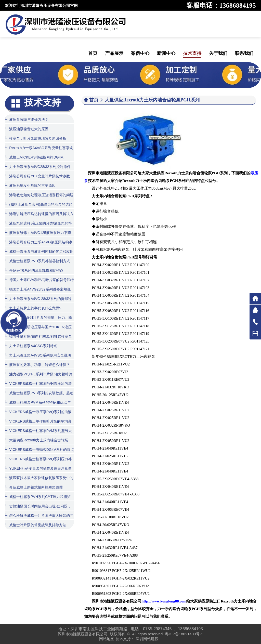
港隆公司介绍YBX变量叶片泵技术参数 (37, 176)
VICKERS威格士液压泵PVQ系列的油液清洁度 (38, 416)
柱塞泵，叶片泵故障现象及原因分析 (36, 138)
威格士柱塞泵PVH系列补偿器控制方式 (38, 261)
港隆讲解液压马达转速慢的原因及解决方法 (39, 218)
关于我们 (218, 53)
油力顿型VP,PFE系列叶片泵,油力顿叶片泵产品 (39, 378)
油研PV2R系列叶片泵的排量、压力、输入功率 (39, 321)
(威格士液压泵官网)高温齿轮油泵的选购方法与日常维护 (39, 208)
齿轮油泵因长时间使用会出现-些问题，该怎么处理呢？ (38, 510)
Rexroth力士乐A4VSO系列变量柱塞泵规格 (39, 152)
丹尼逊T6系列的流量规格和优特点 (34, 270)
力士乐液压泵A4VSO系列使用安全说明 (38, 355)
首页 (93, 53)
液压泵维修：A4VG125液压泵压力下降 (38, 233)
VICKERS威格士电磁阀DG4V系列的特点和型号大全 (40, 453)
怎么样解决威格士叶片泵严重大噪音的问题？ (39, 519)
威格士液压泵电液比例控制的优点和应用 (39, 251)
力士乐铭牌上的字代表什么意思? (33, 308)
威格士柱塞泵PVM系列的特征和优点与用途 (38, 406)
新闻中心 (166, 53)
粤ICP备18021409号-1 (184, 634)
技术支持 (192, 53)
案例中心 (140, 53)
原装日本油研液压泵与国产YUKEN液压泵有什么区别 (38, 331)
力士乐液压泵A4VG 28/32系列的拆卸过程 (38, 302)
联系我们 (244, 53)
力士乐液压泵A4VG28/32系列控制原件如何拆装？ (38, 170)
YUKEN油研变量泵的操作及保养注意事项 (38, 472)
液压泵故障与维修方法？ (27, 119)
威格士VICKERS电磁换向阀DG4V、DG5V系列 (36, 161)
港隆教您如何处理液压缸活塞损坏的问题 (39, 195)
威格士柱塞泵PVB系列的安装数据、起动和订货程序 (39, 397)
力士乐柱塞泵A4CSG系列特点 (31, 346)
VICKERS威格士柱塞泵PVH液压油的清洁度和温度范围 (38, 387)
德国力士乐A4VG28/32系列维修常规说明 (38, 293)
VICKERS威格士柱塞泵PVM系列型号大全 (38, 434)
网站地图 (107, 639)
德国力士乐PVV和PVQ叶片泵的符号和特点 (40, 284)
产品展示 (114, 53)
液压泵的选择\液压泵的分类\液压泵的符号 (38, 227)
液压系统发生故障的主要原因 (30, 185)
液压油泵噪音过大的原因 (27, 129)
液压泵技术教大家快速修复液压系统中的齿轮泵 (39, 482)
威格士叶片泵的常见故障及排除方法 (36, 525)
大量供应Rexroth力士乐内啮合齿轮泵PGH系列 (37, 444)
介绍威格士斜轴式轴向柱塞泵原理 (34, 487)
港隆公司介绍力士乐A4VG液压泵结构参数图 (39, 246)
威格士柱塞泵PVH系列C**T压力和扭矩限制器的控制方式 (38, 500)
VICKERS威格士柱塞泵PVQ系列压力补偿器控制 (38, 463)
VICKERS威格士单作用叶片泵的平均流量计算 (38, 425)
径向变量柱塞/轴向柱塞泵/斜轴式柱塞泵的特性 (38, 340)
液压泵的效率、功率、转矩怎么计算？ (37, 365)
